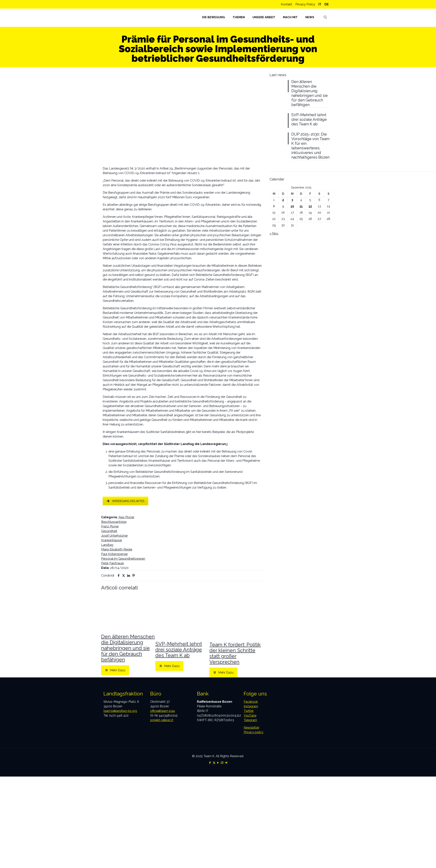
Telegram (250, 720)
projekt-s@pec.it (162, 720)
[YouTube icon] (218, 763)
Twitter (249, 711)
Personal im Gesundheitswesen (123, 559)
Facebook (251, 702)
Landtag (107, 545)
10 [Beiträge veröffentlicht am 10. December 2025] (292, 206)
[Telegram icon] (226, 763)
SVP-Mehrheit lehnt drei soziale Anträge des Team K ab (179, 650)
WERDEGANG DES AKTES (125, 501)
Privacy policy (254, 732)
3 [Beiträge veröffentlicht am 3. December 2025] (292, 200)
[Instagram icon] (222, 763)
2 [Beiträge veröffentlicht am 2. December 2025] (283, 200)
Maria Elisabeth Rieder (117, 549)
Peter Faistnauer (113, 563)
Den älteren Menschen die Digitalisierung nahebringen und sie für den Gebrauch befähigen (128, 648)
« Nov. (274, 233)
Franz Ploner (110, 526)
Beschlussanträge (114, 522)
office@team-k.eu (163, 711)
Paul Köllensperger (114, 554)
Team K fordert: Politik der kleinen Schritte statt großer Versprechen (235, 653)
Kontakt (286, 4)
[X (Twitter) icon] (214, 763)
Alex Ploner (126, 517)
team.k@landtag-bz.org (120, 711)
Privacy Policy (305, 4)
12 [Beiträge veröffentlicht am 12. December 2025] (310, 206)
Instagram (251, 706)
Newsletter (251, 728)
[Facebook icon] (210, 763)
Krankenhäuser (112, 540)
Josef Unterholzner (114, 536)
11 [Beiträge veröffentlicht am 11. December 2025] (301, 206)
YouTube (250, 715)
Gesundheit (109, 531)
